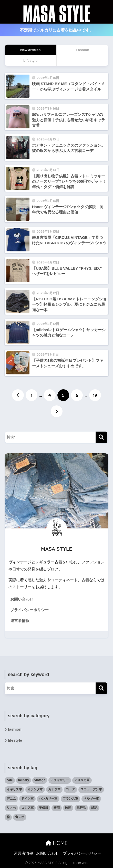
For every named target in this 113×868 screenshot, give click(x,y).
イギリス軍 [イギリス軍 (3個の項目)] (14, 789)
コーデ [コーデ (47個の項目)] (70, 789)
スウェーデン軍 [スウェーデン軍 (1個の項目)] (91, 789)
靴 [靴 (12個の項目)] (8, 817)
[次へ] (57, 411)
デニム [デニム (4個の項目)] (11, 799)
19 (95, 395)
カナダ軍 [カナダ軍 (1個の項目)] (54, 789)
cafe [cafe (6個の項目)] (10, 780)
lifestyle (15, 740)
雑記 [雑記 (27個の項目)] (94, 808)
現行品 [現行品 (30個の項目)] (81, 808)
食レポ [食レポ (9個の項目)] (20, 817)
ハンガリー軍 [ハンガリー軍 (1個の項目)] (48, 799)
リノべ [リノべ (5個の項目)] (11, 808)
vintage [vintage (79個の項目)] (40, 780)
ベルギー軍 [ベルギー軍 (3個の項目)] (91, 799)
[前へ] (18, 395)
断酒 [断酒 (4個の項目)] (57, 808)
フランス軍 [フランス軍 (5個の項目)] (70, 799)
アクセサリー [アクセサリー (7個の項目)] (60, 780)
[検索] (101, 437)
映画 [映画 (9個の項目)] (68, 808)
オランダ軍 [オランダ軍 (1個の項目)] (35, 789)
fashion (15, 729)
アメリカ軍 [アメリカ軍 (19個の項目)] (82, 780)
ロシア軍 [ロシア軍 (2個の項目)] (27, 808)
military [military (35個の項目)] (24, 780)
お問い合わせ (22, 599)
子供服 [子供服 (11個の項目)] (44, 808)
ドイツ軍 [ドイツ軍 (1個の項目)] (27, 799)
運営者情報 (20, 621)
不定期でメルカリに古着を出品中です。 (57, 30)
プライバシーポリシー (29, 610)
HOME (56, 843)
